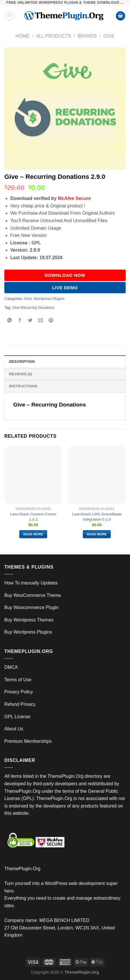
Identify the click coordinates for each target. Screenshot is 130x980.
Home (22, 36)
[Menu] (9, 16)
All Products (53, 36)
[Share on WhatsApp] (10, 321)
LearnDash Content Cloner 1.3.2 (33, 517)
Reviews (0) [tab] (21, 374)
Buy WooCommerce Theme (33, 595)
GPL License (17, 717)
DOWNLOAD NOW (65, 275)
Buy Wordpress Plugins (28, 632)
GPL (36, 243)
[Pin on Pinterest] (51, 321)
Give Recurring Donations (34, 308)
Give (109, 36)
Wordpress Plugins (49, 299)
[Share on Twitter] (30, 321)
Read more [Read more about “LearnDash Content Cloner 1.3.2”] (33, 534)
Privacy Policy (19, 692)
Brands (87, 36)
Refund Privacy (20, 704)
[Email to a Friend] (41, 321)
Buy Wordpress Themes (29, 620)
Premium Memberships (28, 741)
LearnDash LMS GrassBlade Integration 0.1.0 (97, 517)
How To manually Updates (31, 583)
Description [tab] (22, 362)
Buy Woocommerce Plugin (31, 607)
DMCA (11, 667)
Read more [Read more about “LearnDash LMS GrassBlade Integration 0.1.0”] (97, 534)
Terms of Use (18, 680)
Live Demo (65, 288)
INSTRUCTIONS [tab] (23, 386)
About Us (14, 729)
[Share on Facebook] (20, 321)
